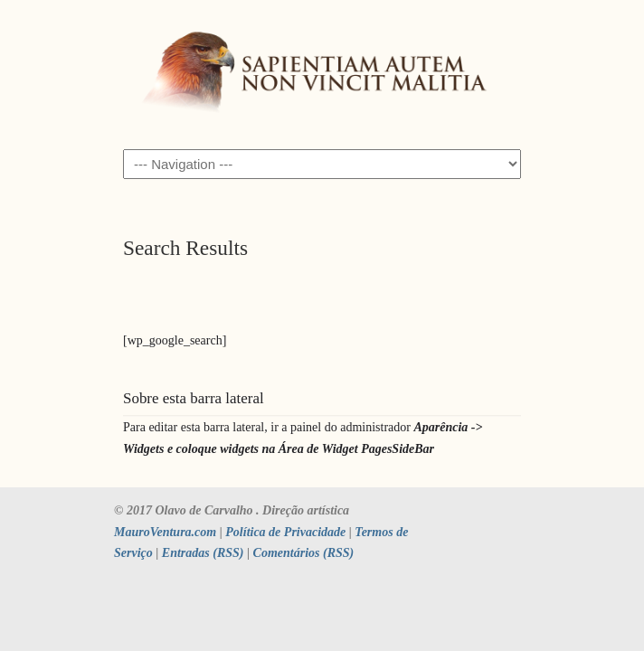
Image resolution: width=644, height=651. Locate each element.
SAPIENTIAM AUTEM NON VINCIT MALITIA (322, 73)
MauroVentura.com (165, 532)
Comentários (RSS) (304, 553)
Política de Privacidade (285, 532)
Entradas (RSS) (203, 553)
